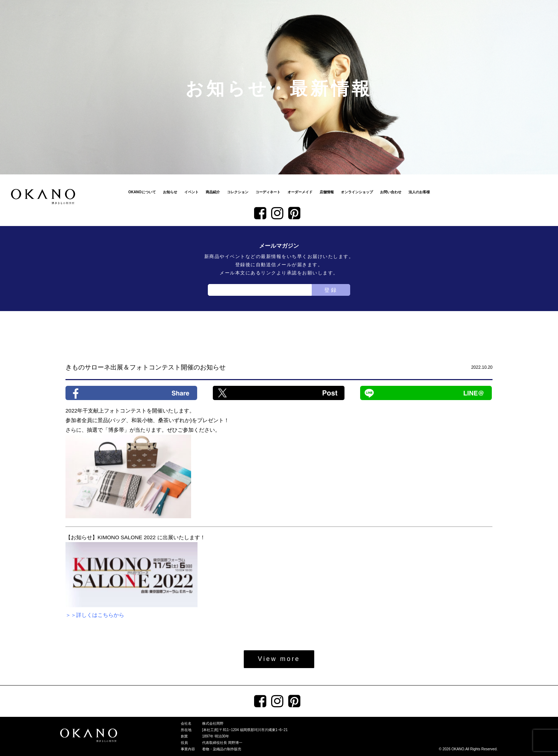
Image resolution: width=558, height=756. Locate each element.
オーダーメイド (300, 192)
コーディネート (268, 192)
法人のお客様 (419, 192)
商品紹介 (213, 192)
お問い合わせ (391, 192)
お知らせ (170, 192)
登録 (331, 290)
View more (279, 659)
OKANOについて (142, 192)
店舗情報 (327, 192)
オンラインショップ (357, 192)
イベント (191, 192)
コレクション (238, 192)
